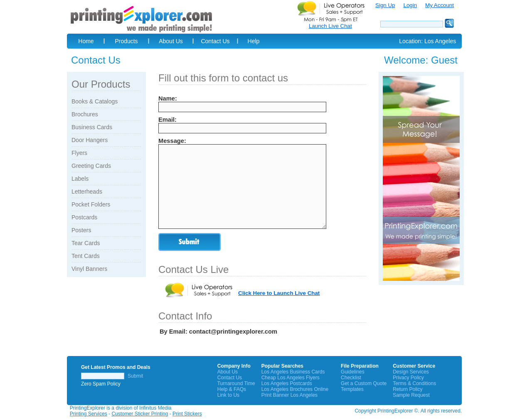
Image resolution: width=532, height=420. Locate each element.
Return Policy (408, 389)
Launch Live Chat (330, 26)
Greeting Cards (91, 166)
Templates (352, 389)
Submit (135, 376)
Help (254, 41)
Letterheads (87, 192)
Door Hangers (90, 140)
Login (410, 5)
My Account (440, 5)
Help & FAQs (232, 389)
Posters (81, 230)
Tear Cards (86, 243)
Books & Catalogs (95, 101)
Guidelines (353, 372)
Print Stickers (187, 414)
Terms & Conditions (414, 383)
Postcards (84, 217)
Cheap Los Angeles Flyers (291, 378)
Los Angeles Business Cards (293, 372)
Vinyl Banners (89, 269)
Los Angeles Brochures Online (295, 389)
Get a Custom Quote (364, 383)
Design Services (411, 372)
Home (86, 41)
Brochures (85, 114)
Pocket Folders (91, 204)
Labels (80, 179)
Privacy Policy (408, 378)
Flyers (79, 153)
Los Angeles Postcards (287, 383)
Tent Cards (86, 256)
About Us (171, 41)
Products (126, 41)
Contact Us (215, 41)
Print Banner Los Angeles (289, 395)
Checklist (351, 378)
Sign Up (385, 5)
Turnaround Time (236, 383)
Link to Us (228, 395)
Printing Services (89, 414)
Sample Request (411, 395)
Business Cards (92, 127)
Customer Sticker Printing (140, 414)
